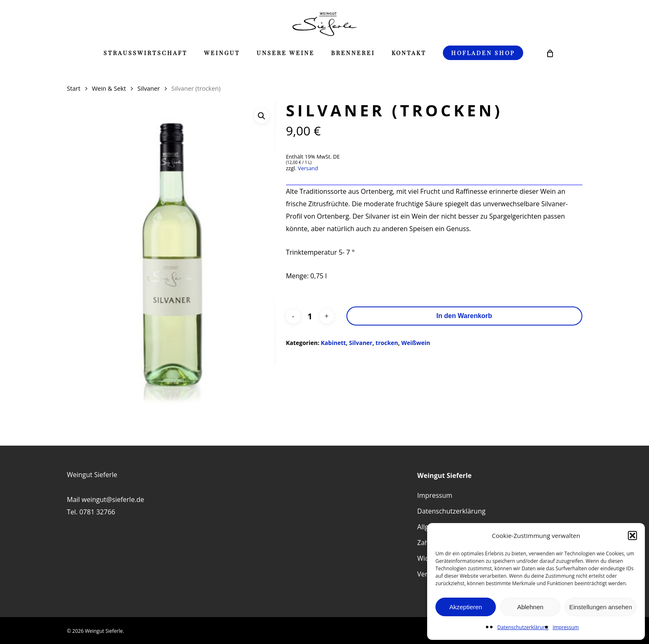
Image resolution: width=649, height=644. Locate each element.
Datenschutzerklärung (523, 627)
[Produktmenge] (310, 316)
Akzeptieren (465, 607)
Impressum (566, 627)
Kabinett (333, 343)
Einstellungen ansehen (601, 607)
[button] (632, 535)
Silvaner (149, 88)
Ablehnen (530, 607)
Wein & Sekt (109, 88)
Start (74, 88)
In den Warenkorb (464, 316)
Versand (308, 168)
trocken (387, 343)
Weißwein (416, 343)
